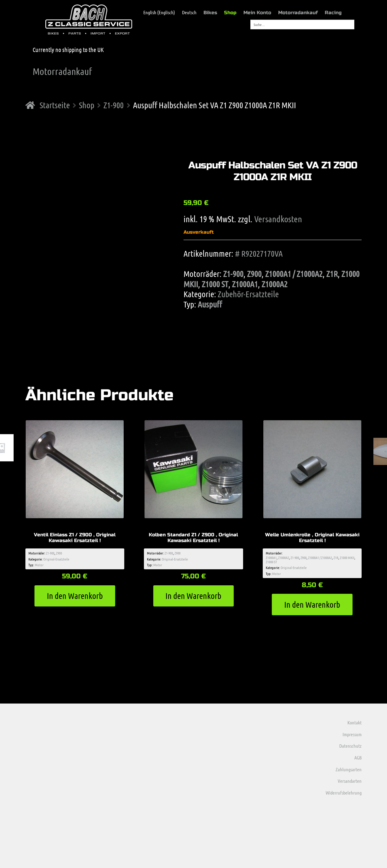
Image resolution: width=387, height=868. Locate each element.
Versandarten (350, 781)
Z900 (254, 274)
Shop (230, 13)
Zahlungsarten (349, 769)
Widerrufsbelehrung (344, 793)
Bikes (210, 13)
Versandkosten (278, 219)
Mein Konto (257, 13)
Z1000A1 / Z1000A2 (294, 274)
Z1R (332, 274)
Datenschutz (350, 746)
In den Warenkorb (75, 596)
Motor (39, 565)
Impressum (352, 734)
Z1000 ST (215, 284)
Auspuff (210, 304)
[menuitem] (156, 12)
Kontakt (354, 722)
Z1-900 (114, 105)
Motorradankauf (298, 13)
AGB (358, 757)
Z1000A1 (245, 284)
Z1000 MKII (347, 558)
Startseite (55, 105)
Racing (333, 13)
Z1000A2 (275, 284)
